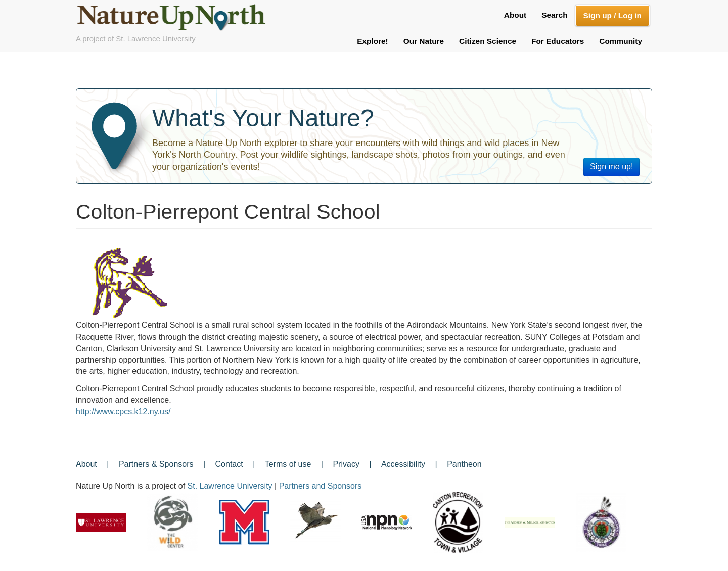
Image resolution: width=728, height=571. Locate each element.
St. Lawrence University (230, 486)
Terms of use (288, 464)
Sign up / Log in (612, 15)
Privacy (346, 464)
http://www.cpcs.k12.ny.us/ (123, 412)
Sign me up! (611, 166)
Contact (229, 464)
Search (554, 15)
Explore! (373, 41)
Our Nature (424, 41)
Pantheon (464, 464)
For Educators (558, 41)
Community (621, 41)
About (515, 15)
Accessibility (403, 464)
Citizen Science (488, 41)
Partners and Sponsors (321, 486)
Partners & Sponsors (156, 464)
